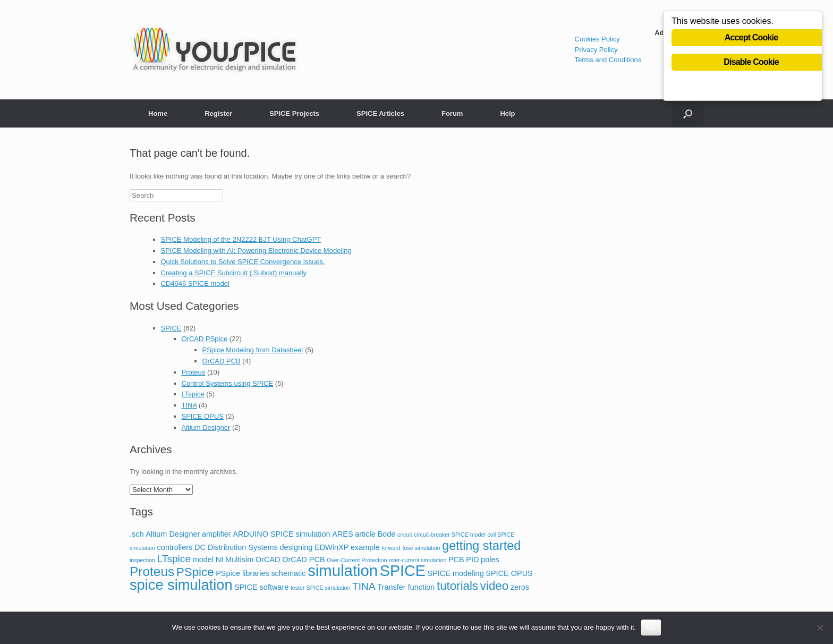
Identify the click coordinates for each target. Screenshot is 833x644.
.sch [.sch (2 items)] (137, 534)
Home (158, 113)
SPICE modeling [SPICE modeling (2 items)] (456, 573)
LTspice (193, 394)
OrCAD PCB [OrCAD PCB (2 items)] (303, 560)
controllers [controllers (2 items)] (175, 547)
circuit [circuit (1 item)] (405, 535)
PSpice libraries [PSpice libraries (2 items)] (243, 573)
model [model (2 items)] (203, 560)
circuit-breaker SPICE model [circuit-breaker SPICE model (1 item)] (449, 535)
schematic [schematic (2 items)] (288, 573)
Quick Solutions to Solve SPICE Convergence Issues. (243, 262)
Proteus (194, 372)
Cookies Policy (597, 39)
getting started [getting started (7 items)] (481, 546)
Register (218, 113)
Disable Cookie (751, 62)
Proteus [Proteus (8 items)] (152, 571)
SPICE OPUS (203, 416)
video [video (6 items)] (494, 586)
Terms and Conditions (608, 60)
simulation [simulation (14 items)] (343, 570)
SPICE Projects (294, 113)
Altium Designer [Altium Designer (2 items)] (173, 534)
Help (507, 113)
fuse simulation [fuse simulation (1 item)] (421, 548)
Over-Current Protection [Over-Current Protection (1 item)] (357, 560)
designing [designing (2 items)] (296, 547)
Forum (452, 113)
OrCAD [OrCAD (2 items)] (268, 560)
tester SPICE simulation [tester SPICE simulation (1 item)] (321, 588)
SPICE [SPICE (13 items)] (403, 571)
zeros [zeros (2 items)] (520, 587)
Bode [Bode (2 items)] (386, 534)
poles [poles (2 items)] (490, 560)
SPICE (171, 328)
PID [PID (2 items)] (472, 560)
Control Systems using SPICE (228, 383)
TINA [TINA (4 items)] (364, 586)
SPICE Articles (380, 113)
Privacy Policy (596, 50)
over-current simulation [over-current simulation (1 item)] (418, 560)
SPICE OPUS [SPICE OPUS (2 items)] (509, 573)
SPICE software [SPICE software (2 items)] (261, 587)
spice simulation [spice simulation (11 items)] (181, 585)
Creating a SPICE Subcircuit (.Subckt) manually (234, 273)
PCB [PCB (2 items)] (456, 560)
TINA (189, 405)
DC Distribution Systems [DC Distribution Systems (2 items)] (236, 547)
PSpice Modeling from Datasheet (253, 350)
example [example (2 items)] (365, 547)
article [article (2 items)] (365, 534)
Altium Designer (206, 427)
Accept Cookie (751, 38)
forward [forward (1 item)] (391, 548)
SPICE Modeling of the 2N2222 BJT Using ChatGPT (241, 239)
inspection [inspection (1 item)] (142, 560)
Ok (651, 627)
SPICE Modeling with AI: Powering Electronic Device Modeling (256, 251)
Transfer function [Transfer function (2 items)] (406, 587)
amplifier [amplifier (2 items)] (216, 534)
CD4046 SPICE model (195, 283)
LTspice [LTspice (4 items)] (174, 559)
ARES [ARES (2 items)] (342, 534)
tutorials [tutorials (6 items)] (457, 586)
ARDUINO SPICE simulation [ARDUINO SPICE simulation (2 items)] (281, 534)
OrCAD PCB (222, 361)
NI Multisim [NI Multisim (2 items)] (235, 560)
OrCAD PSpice (205, 339)
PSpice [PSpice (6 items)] (195, 572)
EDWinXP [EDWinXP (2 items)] (331, 547)
